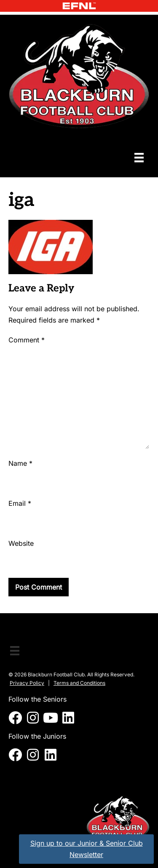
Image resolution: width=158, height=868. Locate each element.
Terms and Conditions (79, 683)
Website (21, 543)
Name (20, 463)
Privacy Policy (27, 683)
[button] (15, 718)
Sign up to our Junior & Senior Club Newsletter (87, 849)
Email (20, 503)
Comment (27, 340)
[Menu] (139, 157)
